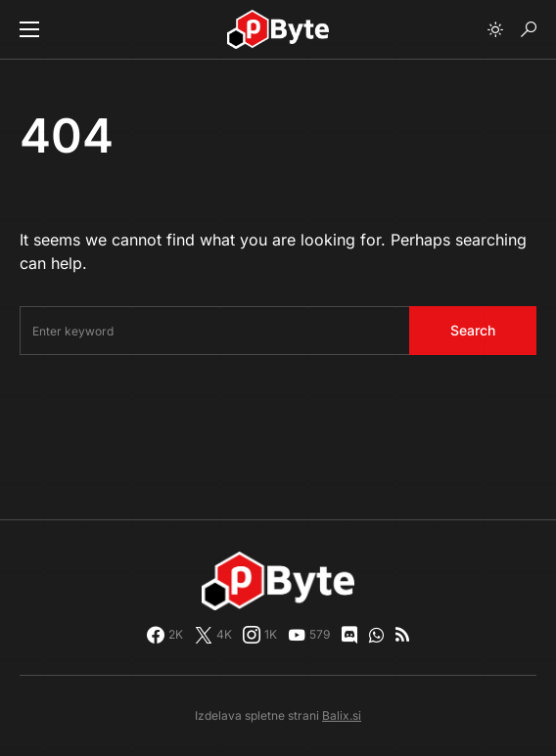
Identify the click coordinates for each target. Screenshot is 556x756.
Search (473, 330)
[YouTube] (309, 635)
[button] (29, 29)
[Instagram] (260, 635)
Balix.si (342, 715)
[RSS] (402, 635)
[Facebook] (165, 635)
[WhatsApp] (376, 635)
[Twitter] (213, 635)
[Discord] (349, 635)
